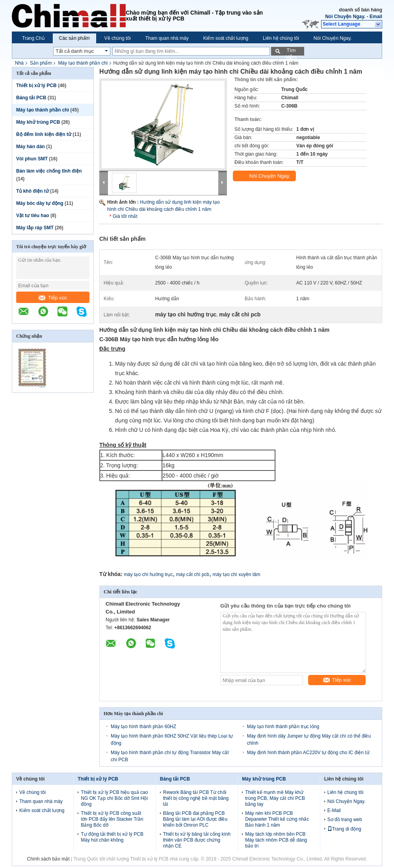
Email (376, 17)
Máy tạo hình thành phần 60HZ (143, 727)
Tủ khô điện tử (33, 191)
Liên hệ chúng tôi (281, 38)
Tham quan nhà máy (167, 38)
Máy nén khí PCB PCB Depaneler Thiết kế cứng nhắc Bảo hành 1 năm (277, 819)
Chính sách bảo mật (48, 859)
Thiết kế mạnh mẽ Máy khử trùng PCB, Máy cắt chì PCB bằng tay (275, 798)
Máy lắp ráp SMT (35, 228)
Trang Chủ (33, 38)
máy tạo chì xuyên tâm (237, 574)
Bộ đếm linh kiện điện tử (44, 134)
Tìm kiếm (291, 51)
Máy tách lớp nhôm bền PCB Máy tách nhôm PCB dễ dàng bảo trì (276, 840)
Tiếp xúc (53, 298)
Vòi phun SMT (32, 159)
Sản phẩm (41, 63)
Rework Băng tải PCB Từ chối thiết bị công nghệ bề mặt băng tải (196, 798)
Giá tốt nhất (125, 216)
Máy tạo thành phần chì (83, 63)
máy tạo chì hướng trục (148, 574)
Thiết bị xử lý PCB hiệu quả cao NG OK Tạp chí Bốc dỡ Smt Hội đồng (114, 798)
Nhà (19, 63)
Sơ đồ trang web (345, 820)
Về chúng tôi (118, 38)
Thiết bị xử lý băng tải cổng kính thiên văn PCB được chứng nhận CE (197, 840)
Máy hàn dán (31, 147)
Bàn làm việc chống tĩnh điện (49, 171)
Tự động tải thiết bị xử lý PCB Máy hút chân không (112, 837)
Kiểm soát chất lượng (226, 38)
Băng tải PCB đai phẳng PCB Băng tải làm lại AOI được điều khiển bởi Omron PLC (195, 819)
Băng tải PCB (31, 98)
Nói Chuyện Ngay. (345, 17)
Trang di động (344, 829)
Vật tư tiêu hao (33, 216)
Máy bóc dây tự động (40, 203)
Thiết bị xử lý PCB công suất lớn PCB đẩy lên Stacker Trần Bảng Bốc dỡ (112, 819)
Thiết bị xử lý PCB (36, 85)
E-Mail (334, 810)
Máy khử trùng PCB (38, 122)
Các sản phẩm (74, 38)
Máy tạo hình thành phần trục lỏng (283, 727)
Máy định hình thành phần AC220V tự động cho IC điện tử (308, 753)
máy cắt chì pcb (193, 574)
